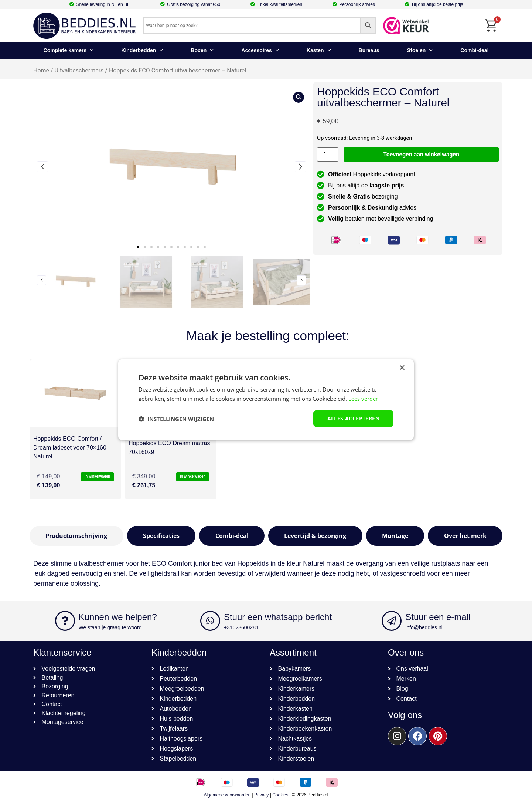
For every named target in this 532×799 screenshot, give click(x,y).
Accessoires (260, 50)
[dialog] (266, 399)
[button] (138, 247)
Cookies (280, 795)
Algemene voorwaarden (227, 795)
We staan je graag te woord (110, 627)
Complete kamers (69, 50)
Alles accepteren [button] (353, 418)
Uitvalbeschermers (79, 70)
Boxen (202, 50)
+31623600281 (241, 627)
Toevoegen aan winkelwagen (421, 154)
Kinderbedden (142, 50)
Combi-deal (474, 50)
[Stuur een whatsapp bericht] (210, 621)
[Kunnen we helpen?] (65, 621)
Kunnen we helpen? (118, 617)
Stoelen (420, 50)
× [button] (402, 368)
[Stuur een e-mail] (392, 621)
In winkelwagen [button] (97, 476)
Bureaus (369, 50)
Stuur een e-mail (438, 617)
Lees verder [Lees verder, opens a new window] (363, 398)
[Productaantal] (328, 154)
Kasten (319, 50)
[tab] (76, 536)
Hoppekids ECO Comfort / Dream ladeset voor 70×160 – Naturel (72, 448)
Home (41, 70)
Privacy (261, 795)
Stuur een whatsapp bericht (278, 617)
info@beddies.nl (424, 627)
